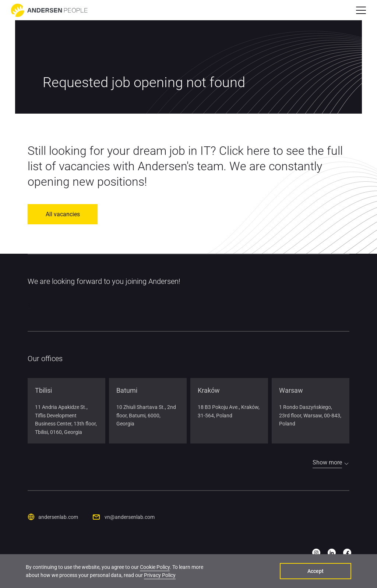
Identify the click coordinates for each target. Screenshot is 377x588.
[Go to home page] (49, 10)
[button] (361, 10)
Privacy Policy (160, 575)
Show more (327, 462)
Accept (316, 571)
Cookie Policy (155, 567)
